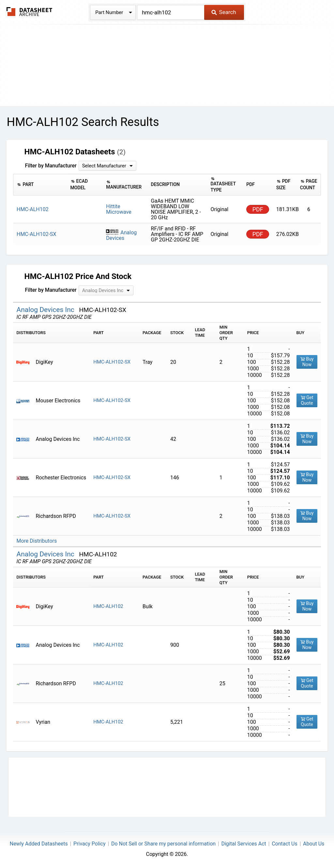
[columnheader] (40, 185)
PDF (258, 209)
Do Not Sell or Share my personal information (163, 844)
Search (224, 12)
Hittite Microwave (119, 209)
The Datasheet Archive (30, 12)
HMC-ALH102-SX (112, 362)
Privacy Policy (90, 844)
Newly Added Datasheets (39, 844)
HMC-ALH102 (108, 606)
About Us (314, 844)
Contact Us (285, 844)
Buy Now (307, 362)
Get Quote (307, 400)
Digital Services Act (243, 844)
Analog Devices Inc (46, 310)
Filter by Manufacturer (51, 166)
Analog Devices (121, 235)
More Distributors (37, 541)
